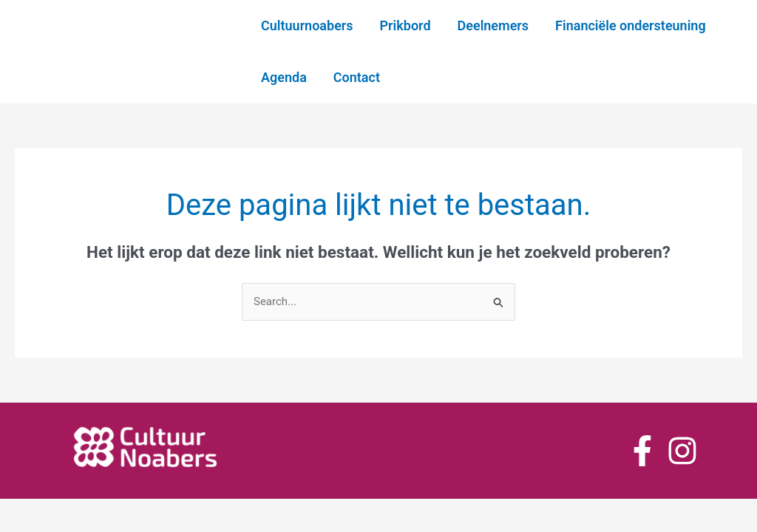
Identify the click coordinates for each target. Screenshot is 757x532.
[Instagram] (682, 451)
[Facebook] (642, 451)
